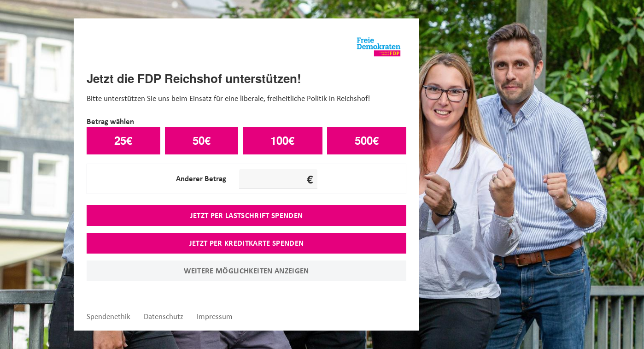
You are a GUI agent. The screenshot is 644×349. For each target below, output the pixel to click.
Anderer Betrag (201, 178)
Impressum (215, 316)
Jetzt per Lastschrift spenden (247, 215)
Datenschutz (164, 316)
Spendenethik (108, 316)
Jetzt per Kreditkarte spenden (247, 243)
